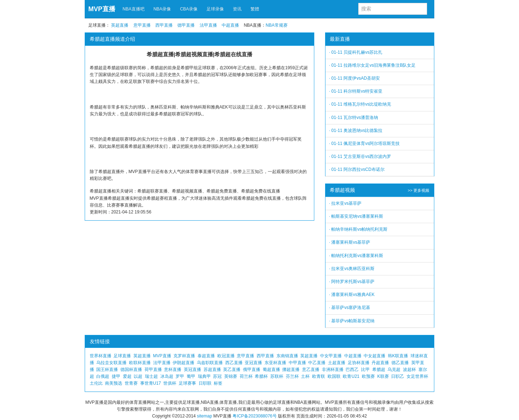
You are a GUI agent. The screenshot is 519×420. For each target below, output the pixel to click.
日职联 (205, 383)
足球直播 (122, 356)
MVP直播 (102, 9)
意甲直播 (142, 25)
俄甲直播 (252, 370)
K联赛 (383, 376)
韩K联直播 (398, 356)
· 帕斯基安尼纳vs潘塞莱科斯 (356, 216)
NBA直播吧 (134, 9)
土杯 (305, 376)
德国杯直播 (131, 370)
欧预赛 (368, 376)
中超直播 (230, 25)
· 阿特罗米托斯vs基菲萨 (352, 282)
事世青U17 (151, 383)
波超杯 (409, 370)
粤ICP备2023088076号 (255, 416)
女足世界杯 (417, 376)
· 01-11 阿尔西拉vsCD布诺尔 (357, 169)
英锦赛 (231, 376)
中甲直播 (297, 363)
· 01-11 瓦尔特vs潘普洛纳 (354, 118)
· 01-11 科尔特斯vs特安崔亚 (356, 91)
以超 (138, 376)
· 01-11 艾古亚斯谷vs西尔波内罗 (360, 156)
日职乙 (398, 376)
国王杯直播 (107, 370)
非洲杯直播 (333, 370)
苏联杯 (277, 376)
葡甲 (191, 376)
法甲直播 (208, 25)
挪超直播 (291, 370)
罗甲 (180, 376)
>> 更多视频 (418, 190)
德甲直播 (186, 25)
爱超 (127, 376)
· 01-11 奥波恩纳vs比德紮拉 (356, 131)
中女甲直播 (331, 356)
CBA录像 (189, 9)
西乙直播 (234, 363)
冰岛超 (167, 376)
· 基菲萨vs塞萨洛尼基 (350, 308)
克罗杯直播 (184, 356)
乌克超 (394, 370)
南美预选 (114, 383)
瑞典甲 (204, 376)
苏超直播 (212, 370)
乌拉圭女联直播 (111, 363)
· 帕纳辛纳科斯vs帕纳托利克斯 (358, 229)
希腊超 (379, 370)
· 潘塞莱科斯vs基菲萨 (350, 242)
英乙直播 (232, 370)
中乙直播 (317, 363)
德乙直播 (400, 363)
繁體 (255, 9)
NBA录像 (162, 9)
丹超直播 (380, 363)
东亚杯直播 (275, 363)
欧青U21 (351, 376)
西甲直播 (164, 25)
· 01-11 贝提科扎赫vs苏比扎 (356, 52)
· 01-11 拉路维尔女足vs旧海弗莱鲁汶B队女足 (372, 65)
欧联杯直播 (140, 363)
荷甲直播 (153, 370)
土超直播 (337, 363)
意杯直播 (173, 370)
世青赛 (131, 383)
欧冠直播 (226, 356)
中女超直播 (374, 356)
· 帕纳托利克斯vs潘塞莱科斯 (356, 256)
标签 (218, 383)
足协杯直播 (359, 363)
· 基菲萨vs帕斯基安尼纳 (352, 321)
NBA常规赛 (277, 25)
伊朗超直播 (183, 363)
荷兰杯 (246, 376)
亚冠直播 (253, 363)
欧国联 (334, 376)
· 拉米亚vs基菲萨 (345, 203)
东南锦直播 (287, 356)
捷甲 (116, 376)
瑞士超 (151, 376)
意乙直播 (311, 370)
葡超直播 (271, 370)
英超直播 (120, 25)
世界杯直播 (101, 356)
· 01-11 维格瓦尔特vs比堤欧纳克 (360, 104)
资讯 (237, 9)
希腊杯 (261, 376)
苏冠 (217, 376)
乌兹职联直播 (210, 363)
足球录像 (215, 9)
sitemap (204, 416)
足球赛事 (187, 383)
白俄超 (103, 376)
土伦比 (96, 383)
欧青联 (319, 376)
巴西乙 (352, 370)
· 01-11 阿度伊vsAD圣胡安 (354, 78)
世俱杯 (170, 383)
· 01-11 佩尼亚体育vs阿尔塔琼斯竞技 (365, 143)
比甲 (365, 370)
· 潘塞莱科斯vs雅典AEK (352, 295)
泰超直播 (206, 356)
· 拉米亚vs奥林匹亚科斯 (352, 269)
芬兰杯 (292, 376)
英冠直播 (192, 370)
